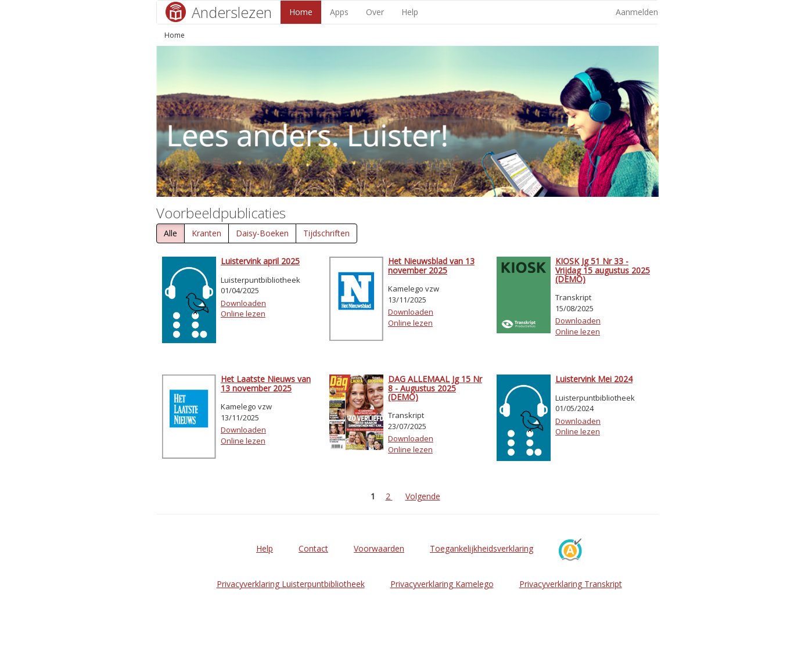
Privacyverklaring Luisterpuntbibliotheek (291, 584)
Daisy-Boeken (262, 233)
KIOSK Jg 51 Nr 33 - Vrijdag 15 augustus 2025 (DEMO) (603, 270)
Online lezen (243, 314)
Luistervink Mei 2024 (594, 379)
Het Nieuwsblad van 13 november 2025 (431, 265)
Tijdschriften (326, 233)
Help (410, 12)
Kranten (206, 233)
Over (375, 12)
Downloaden (243, 303)
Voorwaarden (379, 548)
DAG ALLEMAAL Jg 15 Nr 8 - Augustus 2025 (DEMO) (435, 388)
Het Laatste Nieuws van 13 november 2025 (266, 383)
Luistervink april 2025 (260, 261)
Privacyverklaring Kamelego (442, 584)
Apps (339, 12)
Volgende (423, 496)
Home (301, 12)
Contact (313, 548)
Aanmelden (637, 12)
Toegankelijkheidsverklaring (482, 548)
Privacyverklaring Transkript (571, 584)
